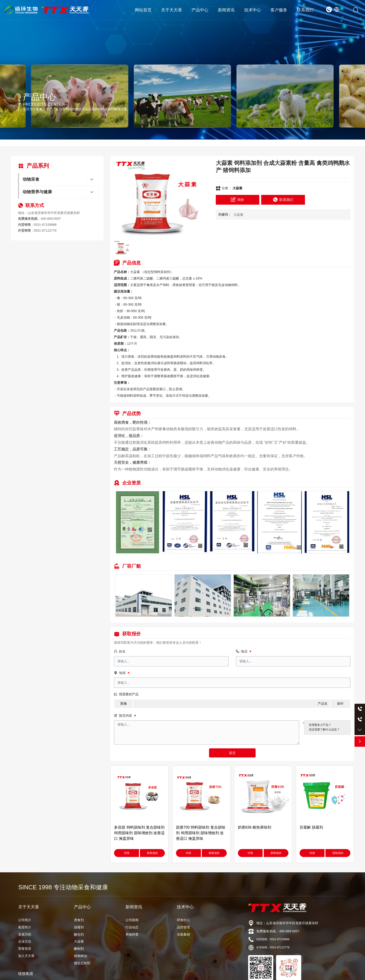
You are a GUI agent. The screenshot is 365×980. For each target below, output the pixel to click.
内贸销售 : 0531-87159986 (273, 939)
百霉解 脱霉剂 (311, 827)
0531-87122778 (45, 230)
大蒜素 (237, 188)
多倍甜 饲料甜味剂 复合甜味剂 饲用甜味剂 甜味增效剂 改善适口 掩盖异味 (139, 833)
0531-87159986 (45, 225)
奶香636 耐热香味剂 (255, 827)
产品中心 (40, 97)
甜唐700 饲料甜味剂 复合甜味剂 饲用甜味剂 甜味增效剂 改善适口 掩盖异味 (201, 833)
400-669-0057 (51, 219)
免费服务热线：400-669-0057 (278, 931)
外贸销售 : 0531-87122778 (273, 947)
